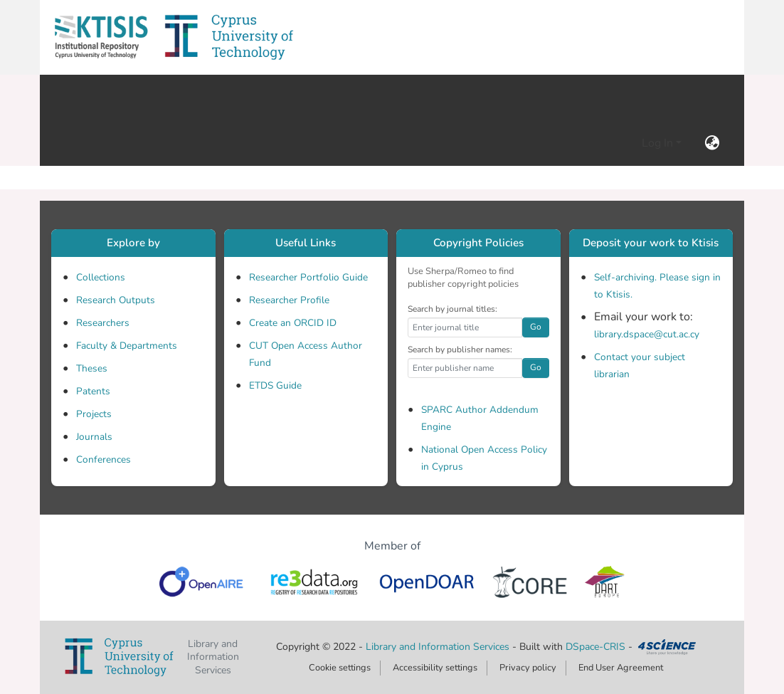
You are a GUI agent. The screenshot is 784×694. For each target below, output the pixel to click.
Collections (101, 277)
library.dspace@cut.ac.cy (647, 334)
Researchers (103, 323)
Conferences (104, 459)
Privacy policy (528, 668)
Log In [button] (659, 143)
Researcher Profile (289, 300)
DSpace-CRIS (595, 647)
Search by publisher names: (460, 349)
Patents (93, 391)
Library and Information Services (439, 647)
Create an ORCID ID (293, 323)
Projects (94, 414)
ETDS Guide (275, 385)
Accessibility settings (435, 668)
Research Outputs (116, 300)
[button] (101, 37)
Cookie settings (340, 668)
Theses (92, 368)
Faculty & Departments (127, 346)
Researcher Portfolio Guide (308, 277)
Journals (94, 437)
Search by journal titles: (452, 309)
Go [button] (536, 327)
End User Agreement (621, 668)
